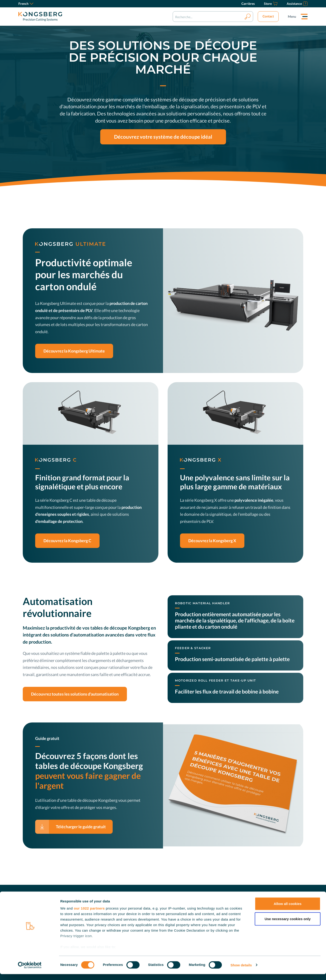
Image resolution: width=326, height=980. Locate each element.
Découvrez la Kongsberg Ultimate (74, 351)
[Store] (271, 4)
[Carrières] (248, 4)
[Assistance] (297, 4)
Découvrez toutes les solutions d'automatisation (75, 694)
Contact (268, 16)
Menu (292, 16)
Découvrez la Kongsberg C (67, 541)
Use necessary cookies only (288, 925)
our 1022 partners (89, 914)
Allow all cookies (288, 910)
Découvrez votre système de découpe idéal (163, 137)
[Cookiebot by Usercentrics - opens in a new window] (30, 971)
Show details (241, 971)
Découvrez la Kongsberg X (212, 541)
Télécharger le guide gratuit (81, 827)
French (26, 4)
